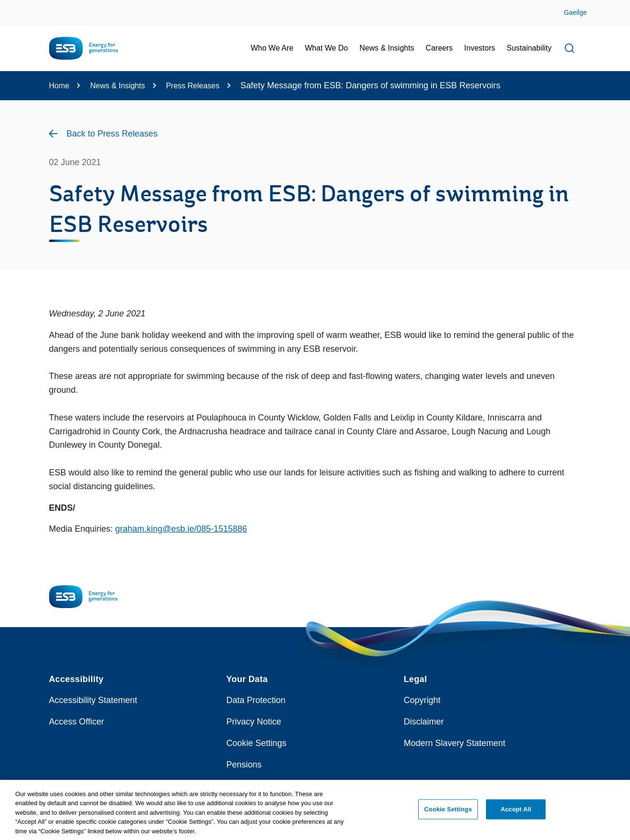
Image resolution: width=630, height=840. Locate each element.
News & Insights (118, 86)
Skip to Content (15, 6)
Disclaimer (424, 722)
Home (59, 86)
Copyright (422, 700)
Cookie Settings (257, 743)
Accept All (516, 814)
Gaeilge (575, 12)
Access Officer (77, 722)
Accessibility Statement (93, 700)
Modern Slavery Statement (455, 743)
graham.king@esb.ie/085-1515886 (181, 529)
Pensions (244, 765)
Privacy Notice (254, 722)
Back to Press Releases (112, 134)
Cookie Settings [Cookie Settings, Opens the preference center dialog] (448, 814)
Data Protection (256, 700)
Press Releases (193, 86)
